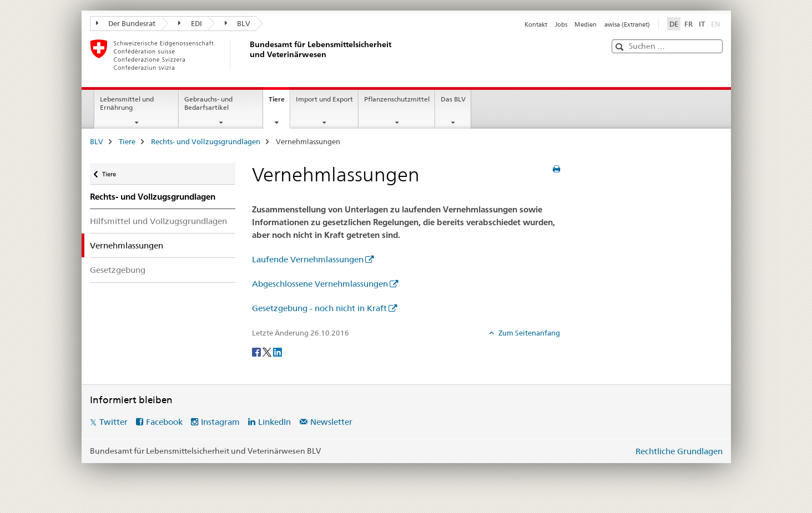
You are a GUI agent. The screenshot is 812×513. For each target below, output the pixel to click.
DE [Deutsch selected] (674, 24)
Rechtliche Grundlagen (679, 451)
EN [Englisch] (717, 23)
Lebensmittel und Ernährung (127, 103)
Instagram (220, 422)
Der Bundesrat (126, 23)
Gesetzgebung (118, 270)
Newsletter (331, 422)
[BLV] (248, 55)
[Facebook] (257, 351)
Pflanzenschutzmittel (397, 99)
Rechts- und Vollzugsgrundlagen (206, 141)
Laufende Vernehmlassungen (308, 259)
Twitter (114, 422)
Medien (586, 24)
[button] (621, 47)
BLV (238, 23)
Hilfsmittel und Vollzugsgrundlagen (158, 221)
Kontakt (536, 24)
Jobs (561, 24)
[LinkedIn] (278, 351)
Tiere (279, 103)
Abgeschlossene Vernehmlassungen (320, 284)
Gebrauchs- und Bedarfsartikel (208, 103)
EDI (190, 23)
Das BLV (453, 99)
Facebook (164, 422)
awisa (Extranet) (627, 24)
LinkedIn (274, 422)
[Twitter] (268, 351)
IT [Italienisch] (702, 24)
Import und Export (324, 99)
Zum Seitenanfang (528, 333)
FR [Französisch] (689, 24)
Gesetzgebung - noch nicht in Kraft (319, 308)
